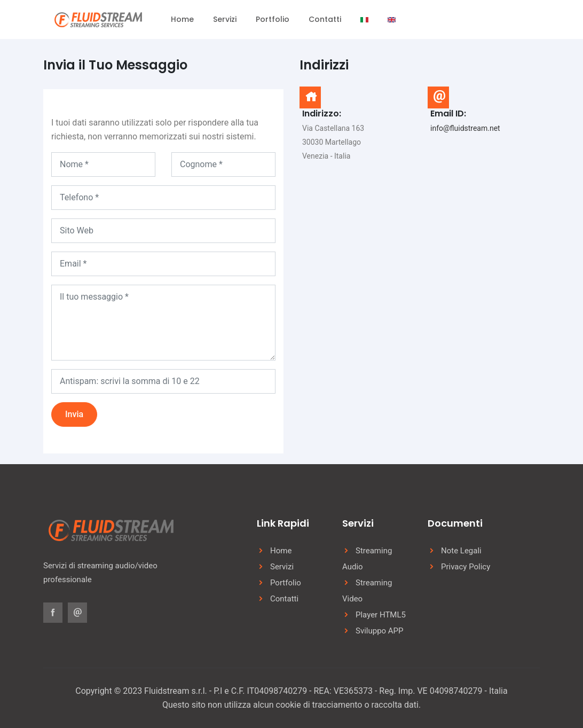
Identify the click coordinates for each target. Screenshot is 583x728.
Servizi (225, 19)
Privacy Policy (466, 567)
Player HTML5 (381, 615)
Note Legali (461, 551)
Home (182, 19)
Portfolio (273, 19)
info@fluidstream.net (465, 128)
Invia (74, 414)
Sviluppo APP (380, 631)
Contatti (325, 19)
